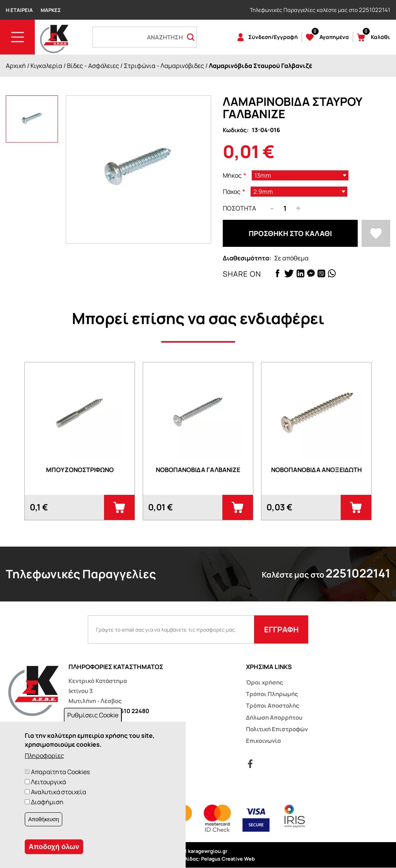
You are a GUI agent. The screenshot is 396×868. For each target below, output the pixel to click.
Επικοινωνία (263, 741)
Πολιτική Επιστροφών (277, 729)
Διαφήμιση (47, 802)
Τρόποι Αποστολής (273, 706)
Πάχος (232, 192)
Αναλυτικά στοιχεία (59, 792)
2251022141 (375, 10)
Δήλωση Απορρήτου (274, 718)
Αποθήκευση (44, 819)
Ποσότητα (239, 208)
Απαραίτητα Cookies (60, 772)
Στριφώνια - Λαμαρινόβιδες (164, 66)
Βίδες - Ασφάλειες (93, 66)
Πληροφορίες (44, 756)
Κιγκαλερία (46, 66)
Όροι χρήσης (265, 682)
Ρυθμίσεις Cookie (93, 715)
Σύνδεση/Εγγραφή (273, 37)
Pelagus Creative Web (228, 859)
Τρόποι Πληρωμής (272, 694)
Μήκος (232, 175)
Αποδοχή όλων (54, 847)
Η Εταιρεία (19, 10)
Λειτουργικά (48, 782)
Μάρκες (51, 10)
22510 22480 (131, 711)
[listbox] (300, 175)
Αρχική (16, 66)
